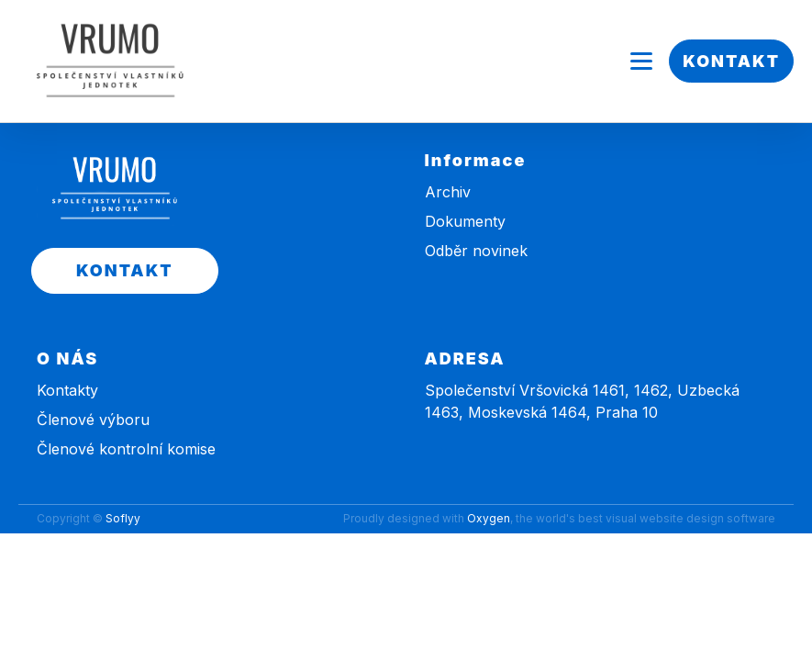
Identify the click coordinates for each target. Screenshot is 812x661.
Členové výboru (93, 420)
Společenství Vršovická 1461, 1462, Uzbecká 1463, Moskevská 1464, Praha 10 (582, 401)
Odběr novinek (476, 251)
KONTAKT (731, 61)
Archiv (448, 192)
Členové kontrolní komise (126, 449)
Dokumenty (465, 221)
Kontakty (67, 390)
